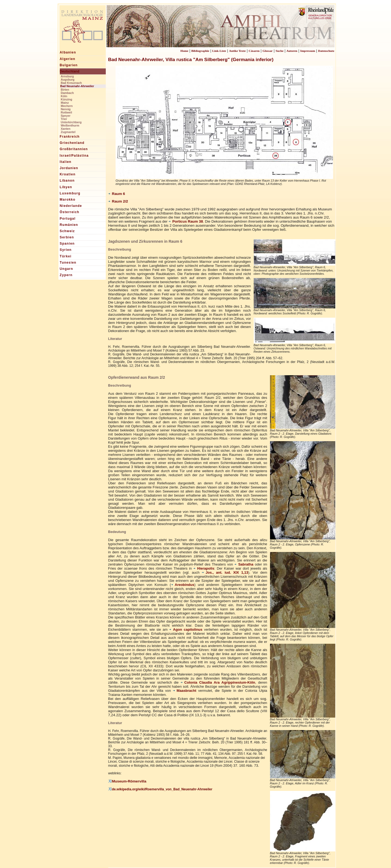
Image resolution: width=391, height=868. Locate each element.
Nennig (66, 109)
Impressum (308, 51)
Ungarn (66, 269)
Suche (279, 51)
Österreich (70, 212)
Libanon (67, 181)
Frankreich (70, 137)
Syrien (66, 250)
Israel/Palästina (74, 156)
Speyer (66, 116)
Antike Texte (237, 51)
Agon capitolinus (186, 629)
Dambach (67, 93)
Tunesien (68, 263)
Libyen (66, 187)
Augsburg (68, 80)
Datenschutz (326, 51)
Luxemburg (70, 193)
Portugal (68, 219)
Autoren (292, 51)
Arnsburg (67, 76)
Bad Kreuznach (72, 83)
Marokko (68, 200)
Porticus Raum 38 (186, 221)
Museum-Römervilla (127, 781)
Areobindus (183, 585)
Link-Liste (219, 51)
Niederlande (71, 206)
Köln (64, 96)
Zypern (66, 275)
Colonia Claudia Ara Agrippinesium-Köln (218, 682)
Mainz (65, 103)
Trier (64, 119)
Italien (66, 162)
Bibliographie (200, 51)
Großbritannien (74, 149)
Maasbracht (185, 691)
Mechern (67, 106)
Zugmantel (68, 132)
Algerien (68, 59)
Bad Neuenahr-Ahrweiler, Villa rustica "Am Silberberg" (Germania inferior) (191, 59)
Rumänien (69, 225)
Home (184, 51)
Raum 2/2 (118, 201)
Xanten (66, 129)
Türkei (66, 256)
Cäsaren (254, 51)
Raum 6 (117, 194)
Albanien (68, 52)
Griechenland (72, 143)
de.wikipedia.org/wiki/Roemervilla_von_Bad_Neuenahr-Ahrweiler (160, 789)
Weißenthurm (70, 125)
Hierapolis (204, 568)
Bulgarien (69, 65)
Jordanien (69, 168)
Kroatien (68, 174)
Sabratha (244, 564)
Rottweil (66, 112)
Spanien (67, 244)
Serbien (67, 237)
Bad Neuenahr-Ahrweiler (77, 86)
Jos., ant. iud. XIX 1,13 (225, 572)
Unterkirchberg (71, 122)
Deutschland (70, 71)
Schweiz (67, 231)
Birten (65, 90)
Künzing (67, 99)
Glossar (267, 51)
